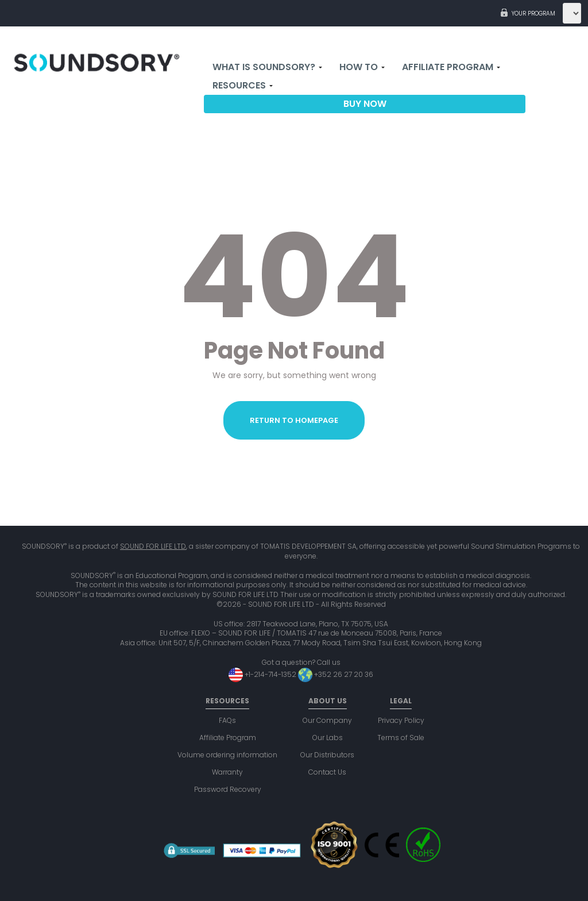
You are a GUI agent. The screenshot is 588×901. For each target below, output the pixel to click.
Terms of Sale (401, 738)
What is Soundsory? (267, 67)
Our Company (327, 720)
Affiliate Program (451, 67)
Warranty (227, 772)
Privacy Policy (401, 720)
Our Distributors (327, 755)
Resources (243, 86)
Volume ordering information (227, 755)
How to (362, 67)
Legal (401, 701)
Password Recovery (228, 789)
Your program (533, 14)
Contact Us (327, 772)
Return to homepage (294, 420)
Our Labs (328, 738)
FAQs (227, 720)
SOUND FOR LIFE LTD (153, 546)
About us (328, 701)
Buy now (365, 104)
